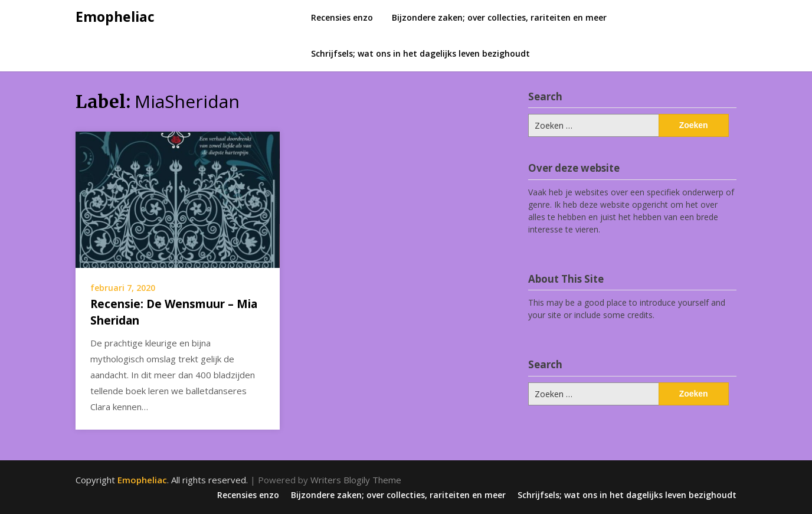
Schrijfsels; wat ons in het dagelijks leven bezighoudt (420, 53)
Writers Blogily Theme (356, 480)
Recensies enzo (342, 17)
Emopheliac (115, 17)
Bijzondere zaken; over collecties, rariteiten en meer (499, 17)
